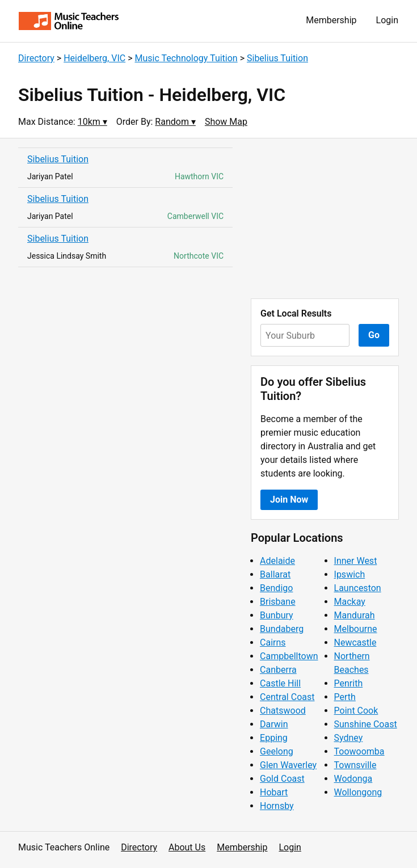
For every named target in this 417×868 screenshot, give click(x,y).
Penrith (349, 683)
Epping (274, 738)
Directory (36, 58)
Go (374, 335)
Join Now (289, 500)
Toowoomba (359, 751)
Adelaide (277, 561)
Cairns (273, 642)
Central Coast (287, 697)
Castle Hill (280, 683)
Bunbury (277, 615)
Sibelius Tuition (277, 58)
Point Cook (356, 711)
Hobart (274, 792)
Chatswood (283, 711)
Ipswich (350, 574)
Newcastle (355, 642)
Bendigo (276, 588)
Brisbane (278, 602)
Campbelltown (289, 656)
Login (387, 20)
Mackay (350, 602)
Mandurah (355, 615)
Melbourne (356, 629)
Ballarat (275, 574)
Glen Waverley (288, 765)
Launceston (358, 588)
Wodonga (353, 779)
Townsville (355, 765)
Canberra (278, 670)
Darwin (274, 724)
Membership (331, 20)
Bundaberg (282, 629)
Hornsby (277, 806)
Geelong (277, 751)
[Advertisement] (325, 218)
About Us (187, 847)
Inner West (356, 561)
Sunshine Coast (366, 724)
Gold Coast (282, 779)
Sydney (349, 738)
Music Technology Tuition (186, 58)
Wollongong (358, 792)
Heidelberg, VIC (94, 58)
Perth (345, 697)
